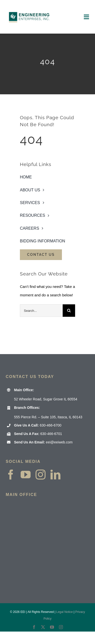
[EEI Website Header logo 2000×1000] (29, 7)
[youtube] (26, 475)
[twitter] (43, 627)
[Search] (69, 311)
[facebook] (11, 475)
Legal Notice (65, 612)
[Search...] (41, 311)
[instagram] (41, 475)
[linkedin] (55, 475)
